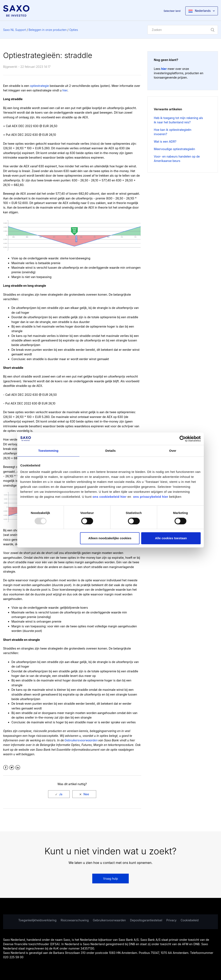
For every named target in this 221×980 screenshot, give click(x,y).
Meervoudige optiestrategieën (174, 149)
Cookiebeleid (190, 920)
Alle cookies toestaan (171, 538)
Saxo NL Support (15, 30)
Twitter (12, 768)
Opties (74, 30)
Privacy (171, 920)
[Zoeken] (183, 30)
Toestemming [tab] (48, 451)
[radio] (59, 794)
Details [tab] (110, 451)
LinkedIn (18, 768)
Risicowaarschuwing (75, 920)
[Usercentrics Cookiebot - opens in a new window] (183, 439)
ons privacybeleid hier (151, 497)
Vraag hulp (110, 879)
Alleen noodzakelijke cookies (110, 538)
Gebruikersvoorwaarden (109, 920)
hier (65, 90)
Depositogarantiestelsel (146, 920)
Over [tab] (173, 451)
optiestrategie (39, 86)
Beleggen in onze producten (48, 30)
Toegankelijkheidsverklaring (37, 920)
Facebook (6, 768)
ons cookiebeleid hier (110, 497)
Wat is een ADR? (165, 141)
